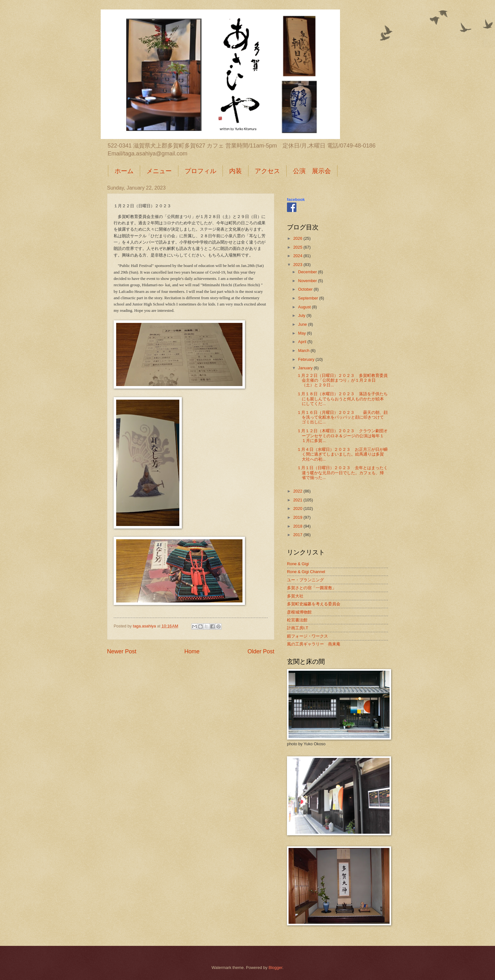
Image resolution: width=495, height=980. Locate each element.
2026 (298, 238)
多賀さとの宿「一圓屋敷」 (312, 588)
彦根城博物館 (299, 612)
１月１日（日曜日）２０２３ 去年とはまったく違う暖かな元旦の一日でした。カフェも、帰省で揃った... (342, 473)
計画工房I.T (298, 628)
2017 (298, 535)
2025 (298, 247)
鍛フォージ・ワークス (307, 636)
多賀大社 (295, 596)
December (308, 272)
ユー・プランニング (305, 580)
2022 (298, 491)
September (309, 298)
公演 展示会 (312, 171)
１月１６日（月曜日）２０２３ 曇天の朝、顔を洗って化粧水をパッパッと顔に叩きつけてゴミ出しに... (342, 417)
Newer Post (122, 651)
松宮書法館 (297, 620)
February (307, 359)
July (302, 315)
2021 (298, 500)
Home (192, 651)
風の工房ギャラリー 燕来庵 (314, 644)
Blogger (276, 968)
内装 (236, 171)
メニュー (159, 171)
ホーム (124, 171)
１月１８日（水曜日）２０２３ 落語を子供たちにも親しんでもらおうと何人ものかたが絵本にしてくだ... (342, 399)
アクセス (267, 171)
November (308, 281)
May (302, 333)
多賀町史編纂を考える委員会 (314, 604)
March (304, 351)
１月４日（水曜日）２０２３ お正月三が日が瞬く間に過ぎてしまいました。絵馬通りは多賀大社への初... (342, 454)
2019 (298, 517)
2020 (298, 508)
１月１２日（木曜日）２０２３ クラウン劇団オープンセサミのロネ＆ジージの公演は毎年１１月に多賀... (342, 436)
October (306, 289)
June (303, 324)
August (305, 307)
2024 (298, 256)
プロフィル (200, 171)
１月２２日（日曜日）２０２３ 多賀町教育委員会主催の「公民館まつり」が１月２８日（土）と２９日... (342, 380)
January (306, 368)
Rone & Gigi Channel (306, 572)
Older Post (261, 651)
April (303, 342)
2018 (298, 526)
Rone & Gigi (298, 564)
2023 (298, 265)
